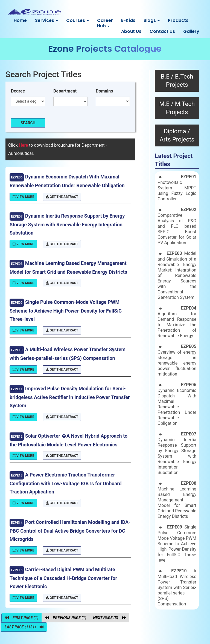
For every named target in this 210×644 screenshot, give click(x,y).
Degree (18, 91)
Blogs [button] (152, 20)
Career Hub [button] (105, 23)
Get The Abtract (62, 197)
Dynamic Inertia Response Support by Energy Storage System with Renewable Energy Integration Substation (177, 453)
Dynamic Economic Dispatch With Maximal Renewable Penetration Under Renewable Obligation (177, 404)
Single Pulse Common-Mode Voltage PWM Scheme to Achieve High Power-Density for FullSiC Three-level (177, 544)
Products (178, 20)
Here (24, 145)
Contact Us (162, 31)
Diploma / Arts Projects (177, 135)
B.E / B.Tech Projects (177, 81)
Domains (104, 91)
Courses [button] (78, 20)
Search (28, 123)
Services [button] (46, 20)
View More (23, 197)
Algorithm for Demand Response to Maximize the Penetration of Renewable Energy (177, 322)
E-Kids (128, 20)
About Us (131, 31)
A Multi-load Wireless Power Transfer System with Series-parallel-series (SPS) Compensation (177, 587)
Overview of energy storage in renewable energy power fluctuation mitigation (177, 360)
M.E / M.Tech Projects (177, 108)
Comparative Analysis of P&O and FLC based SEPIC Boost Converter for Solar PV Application (177, 226)
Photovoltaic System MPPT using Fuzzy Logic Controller (177, 188)
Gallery (191, 31)
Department (65, 91)
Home (20, 20)
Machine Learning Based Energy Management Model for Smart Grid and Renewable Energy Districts (177, 500)
